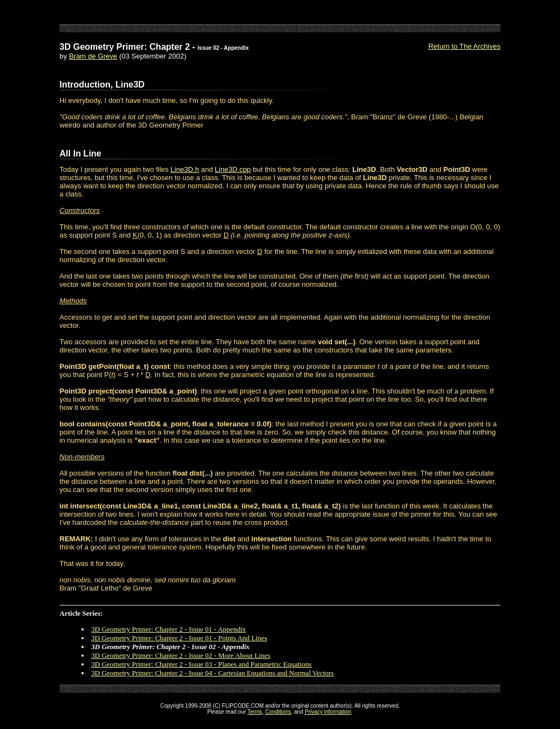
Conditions (278, 712)
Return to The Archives (464, 46)
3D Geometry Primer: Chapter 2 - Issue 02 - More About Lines (181, 655)
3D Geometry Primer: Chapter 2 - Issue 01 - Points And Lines (179, 638)
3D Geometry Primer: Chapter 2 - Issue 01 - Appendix (169, 629)
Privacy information (328, 712)
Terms (255, 712)
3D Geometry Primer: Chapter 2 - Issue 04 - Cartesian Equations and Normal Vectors (212, 673)
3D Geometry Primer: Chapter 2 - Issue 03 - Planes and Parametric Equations (202, 664)
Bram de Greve (93, 56)
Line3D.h (185, 169)
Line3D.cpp (233, 169)
